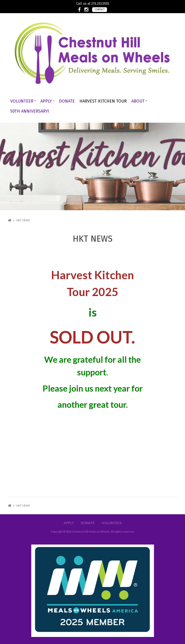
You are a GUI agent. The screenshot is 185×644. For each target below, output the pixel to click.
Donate (67, 101)
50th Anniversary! (30, 111)
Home (10, 220)
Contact (100, 10)
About (138, 101)
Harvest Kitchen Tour (103, 101)
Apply (46, 101)
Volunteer (22, 101)
